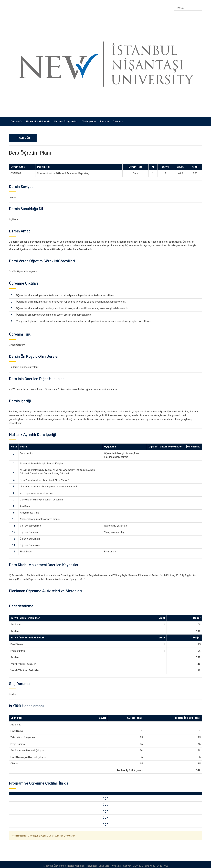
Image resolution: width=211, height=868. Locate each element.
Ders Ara (118, 119)
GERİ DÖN (23, 135)
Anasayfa (16, 119)
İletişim (104, 119)
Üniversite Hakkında (38, 119)
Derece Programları (66, 119)
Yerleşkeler (89, 119)
